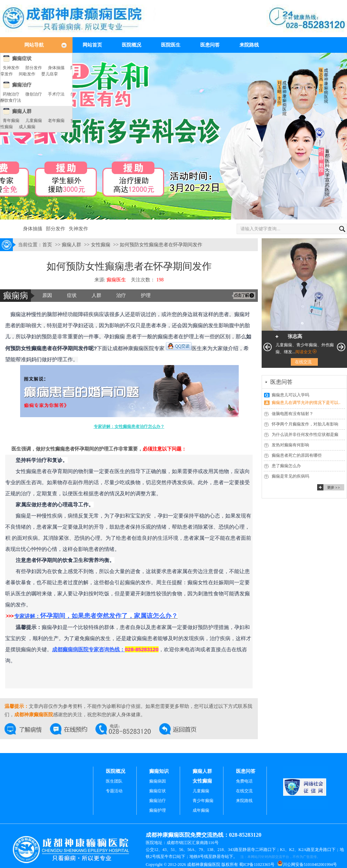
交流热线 (127, 729)
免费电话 (244, 781)
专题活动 (114, 791)
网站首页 (92, 45)
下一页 (341, 347)
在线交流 (27, 729)
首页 (47, 245)
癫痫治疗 (22, 85)
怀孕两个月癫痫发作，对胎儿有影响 (305, 424)
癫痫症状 (22, 59)
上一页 (268, 347)
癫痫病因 (158, 781)
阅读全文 (304, 352)
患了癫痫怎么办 (286, 466)
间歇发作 (27, 74)
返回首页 (182, 729)
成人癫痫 (27, 127)
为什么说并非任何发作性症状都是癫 (305, 435)
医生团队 (114, 781)
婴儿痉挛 (50, 74)
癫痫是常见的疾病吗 (290, 476)
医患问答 (210, 45)
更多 (331, 487)
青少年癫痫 (203, 801)
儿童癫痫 (34, 121)
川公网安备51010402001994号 (310, 865)
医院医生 (171, 45)
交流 (244, 296)
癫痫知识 (159, 771)
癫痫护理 (158, 810)
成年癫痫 (201, 810)
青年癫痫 (11, 121)
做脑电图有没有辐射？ (293, 414)
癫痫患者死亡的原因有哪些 (297, 455)
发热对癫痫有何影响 (290, 445)
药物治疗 (11, 94)
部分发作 (34, 68)
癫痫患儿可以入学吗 (290, 395)
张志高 (295, 336)
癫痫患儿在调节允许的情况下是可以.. (306, 403)
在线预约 (73, 729)
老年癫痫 (56, 121)
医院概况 (132, 45)
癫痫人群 (22, 111)
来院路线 (249, 45)
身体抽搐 (56, 68)
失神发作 (11, 68)
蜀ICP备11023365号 (257, 865)
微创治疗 (34, 94)
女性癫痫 (101, 245)
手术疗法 (56, 94)
